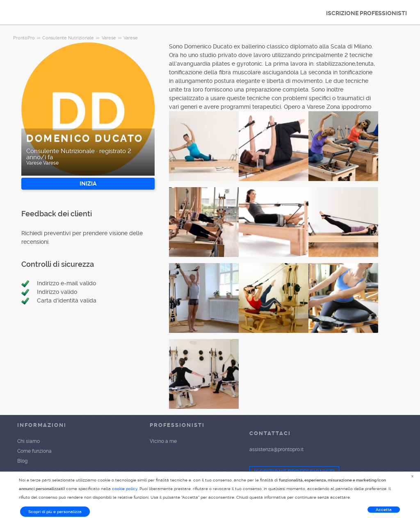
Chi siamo (29, 441)
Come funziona (34, 451)
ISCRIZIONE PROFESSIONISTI (366, 13)
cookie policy (125, 489)
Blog (22, 461)
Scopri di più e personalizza (55, 512)
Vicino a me (163, 441)
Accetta (384, 510)
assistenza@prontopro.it (276, 449)
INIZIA (88, 183)
